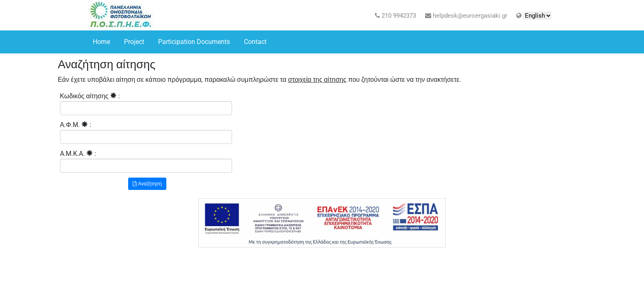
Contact (255, 42)
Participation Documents (194, 42)
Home (101, 42)
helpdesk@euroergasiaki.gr (466, 16)
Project (134, 42)
